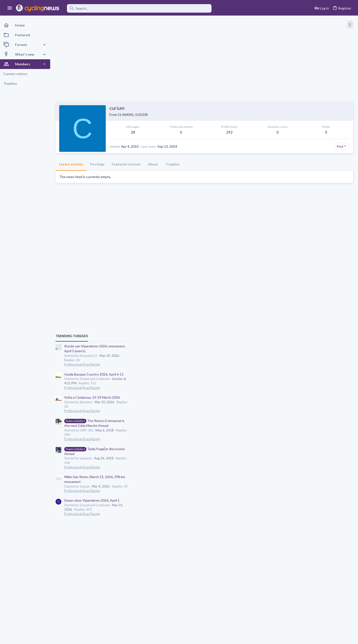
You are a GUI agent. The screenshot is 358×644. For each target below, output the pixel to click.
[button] (10, 8)
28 (125, 132)
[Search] (139, 8)
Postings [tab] (98, 164)
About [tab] (153, 164)
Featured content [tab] (126, 164)
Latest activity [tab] (71, 164)
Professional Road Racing (307, 278)
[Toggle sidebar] (350, 25)
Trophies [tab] (173, 164)
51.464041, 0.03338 (133, 115)
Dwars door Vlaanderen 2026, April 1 (317, 414)
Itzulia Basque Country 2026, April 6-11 (319, 288)
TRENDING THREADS (297, 250)
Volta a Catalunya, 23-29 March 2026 (317, 311)
